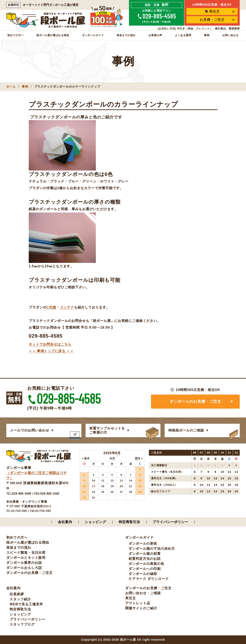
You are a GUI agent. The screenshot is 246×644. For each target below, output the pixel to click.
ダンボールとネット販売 (26, 558)
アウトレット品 (138, 603)
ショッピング (95, 522)
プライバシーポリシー (171, 522)
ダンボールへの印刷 (145, 569)
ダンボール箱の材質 (145, 554)
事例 (207, 35)
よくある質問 (183, 35)
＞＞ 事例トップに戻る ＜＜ (51, 351)
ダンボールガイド (93, 35)
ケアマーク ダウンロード (149, 579)
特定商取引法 (129, 522)
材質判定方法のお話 (145, 559)
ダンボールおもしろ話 (24, 568)
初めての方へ (16, 35)
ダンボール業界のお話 (24, 563)
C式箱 (51, 307)
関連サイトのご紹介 (141, 608)
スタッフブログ (22, 624)
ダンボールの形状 (143, 544)
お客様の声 (155, 35)
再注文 (212, 11)
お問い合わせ (230, 35)
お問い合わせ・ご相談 (143, 593)
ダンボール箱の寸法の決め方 (152, 549)
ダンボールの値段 (143, 574)
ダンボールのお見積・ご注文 (195, 401)
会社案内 (65, 522)
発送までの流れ (126, 35)
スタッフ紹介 (20, 599)
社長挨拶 (17, 594)
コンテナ (67, 307)
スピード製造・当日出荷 (26, 553)
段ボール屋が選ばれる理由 (53, 35)
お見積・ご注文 (212, 20)
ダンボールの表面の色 (146, 564)
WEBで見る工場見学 (26, 604)
